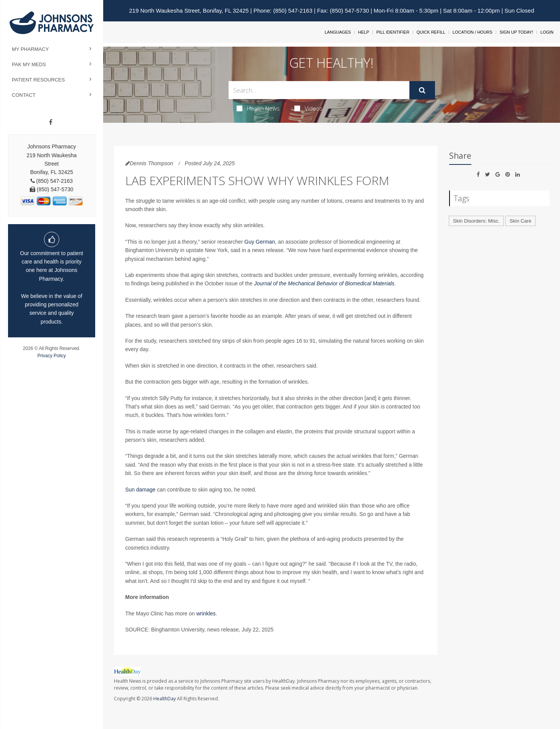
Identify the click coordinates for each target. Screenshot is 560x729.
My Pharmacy (30, 49)
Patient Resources (38, 80)
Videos (308, 108)
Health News (258, 108)
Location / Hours (472, 32)
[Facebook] (51, 122)
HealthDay (165, 699)
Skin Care (520, 221)
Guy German (260, 242)
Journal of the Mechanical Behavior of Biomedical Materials (324, 283)
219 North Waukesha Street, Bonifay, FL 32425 (189, 11)
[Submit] (422, 90)
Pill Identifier (393, 32)
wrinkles (206, 613)
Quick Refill (431, 32)
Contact (24, 95)
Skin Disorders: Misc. (476, 221)
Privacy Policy (52, 356)
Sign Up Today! (516, 32)
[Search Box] (319, 90)
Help (364, 32)
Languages (338, 32)
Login (547, 32)
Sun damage (140, 490)
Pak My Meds (29, 64)
